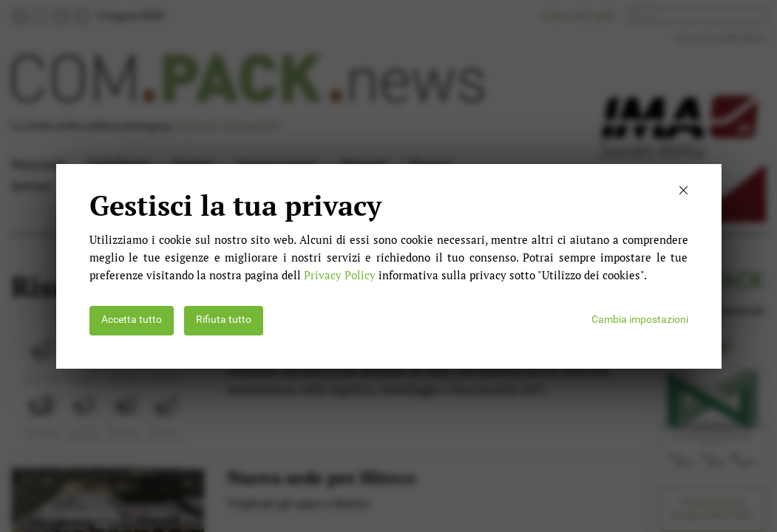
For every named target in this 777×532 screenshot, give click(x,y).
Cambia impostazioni (640, 320)
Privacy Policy (340, 275)
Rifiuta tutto (224, 320)
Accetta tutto (132, 320)
